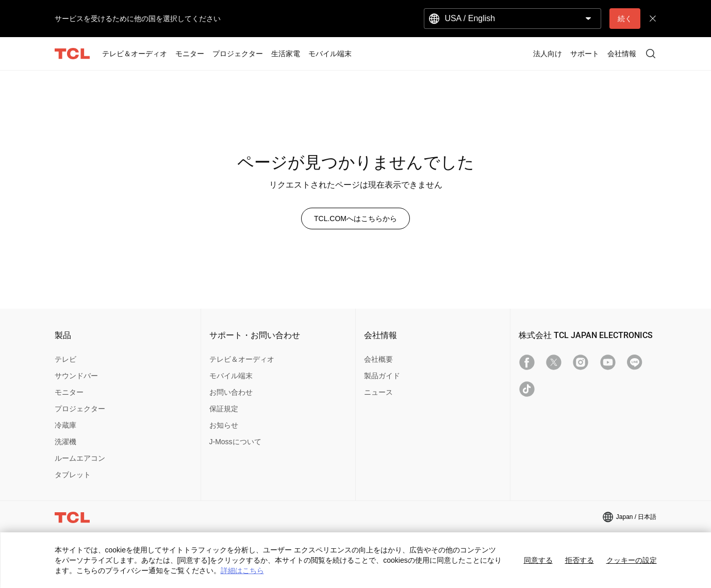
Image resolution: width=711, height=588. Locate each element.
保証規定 (224, 409)
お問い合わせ (231, 392)
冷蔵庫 (65, 425)
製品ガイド (382, 376)
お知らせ (224, 425)
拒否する (580, 560)
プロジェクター (80, 409)
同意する (538, 560)
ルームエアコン (80, 458)
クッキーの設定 (632, 560)
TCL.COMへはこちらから (355, 219)
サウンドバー (76, 376)
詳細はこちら (242, 570)
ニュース (378, 392)
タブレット (73, 475)
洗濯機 (65, 442)
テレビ (65, 359)
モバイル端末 (231, 376)
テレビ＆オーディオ (242, 359)
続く (625, 19)
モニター (69, 392)
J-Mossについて (235, 442)
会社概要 (378, 359)
